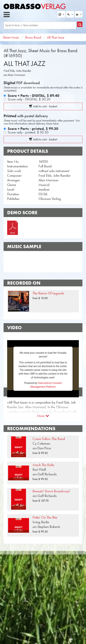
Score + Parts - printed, (33, 129)
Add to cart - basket (43, 106)
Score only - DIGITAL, (29, 99)
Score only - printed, (28, 132)
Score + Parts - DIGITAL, (34, 96)
